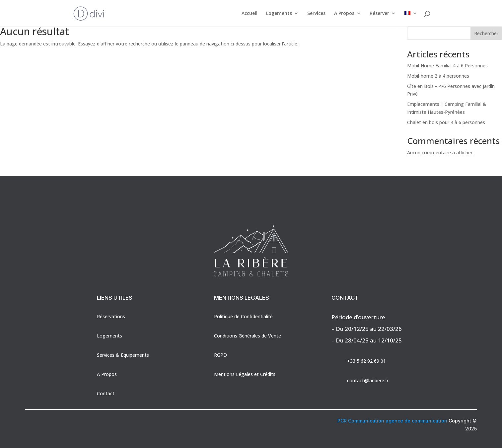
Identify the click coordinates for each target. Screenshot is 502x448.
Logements (279, 14)
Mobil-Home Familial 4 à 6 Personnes (447, 66)
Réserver (379, 14)
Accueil (250, 14)
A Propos (344, 14)
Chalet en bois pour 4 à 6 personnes (446, 122)
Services (316, 14)
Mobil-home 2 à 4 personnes (438, 76)
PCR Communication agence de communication (392, 421)
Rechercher (486, 33)
